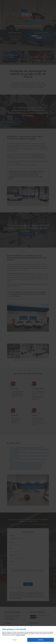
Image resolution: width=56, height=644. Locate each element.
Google (18, 635)
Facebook (23, 635)
